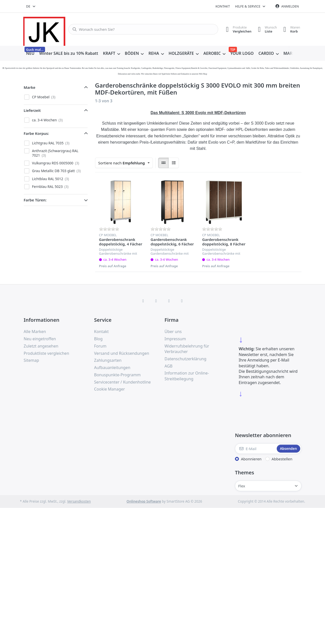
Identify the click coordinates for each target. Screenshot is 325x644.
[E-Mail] (255, 449)
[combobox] (31, 6)
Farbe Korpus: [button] (36, 133)
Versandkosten (79, 501)
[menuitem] (30, 54)
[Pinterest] (182, 301)
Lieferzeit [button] (32, 110)
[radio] (163, 163)
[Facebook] (143, 301)
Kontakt (223, 6)
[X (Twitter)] (156, 301)
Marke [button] (30, 87)
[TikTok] (169, 301)
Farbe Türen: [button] (35, 200)
